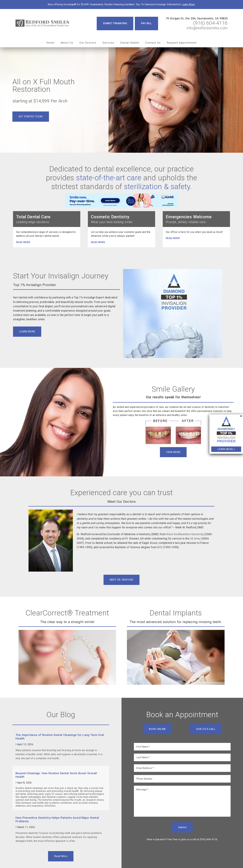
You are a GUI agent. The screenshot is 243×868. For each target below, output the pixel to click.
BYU (160, 547)
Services (108, 43)
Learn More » (226, 449)
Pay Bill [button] (146, 23)
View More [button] (173, 452)
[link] (43, 23)
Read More (61, 856)
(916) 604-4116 (210, 23)
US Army (195, 539)
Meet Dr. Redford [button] (122, 580)
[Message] (182, 801)
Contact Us (153, 43)
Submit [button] (182, 827)
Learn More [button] (27, 331)
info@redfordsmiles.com (207, 28)
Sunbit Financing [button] (115, 23)
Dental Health (130, 43)
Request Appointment (182, 43)
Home (50, 43)
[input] (182, 747)
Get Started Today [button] (31, 117)
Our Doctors (88, 43)
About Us (67, 43)
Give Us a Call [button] (206, 729)
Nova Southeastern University (185, 534)
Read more (23, 242)
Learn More (188, 4)
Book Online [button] (157, 729)
